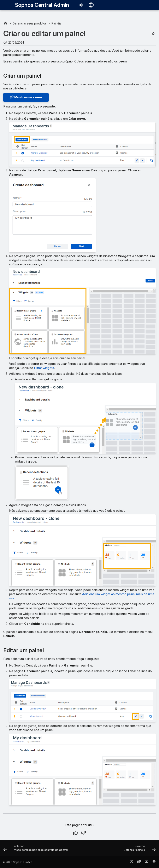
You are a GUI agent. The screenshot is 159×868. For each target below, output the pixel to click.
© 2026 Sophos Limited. (18, 862)
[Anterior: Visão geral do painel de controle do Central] (36, 850)
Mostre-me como (26, 97)
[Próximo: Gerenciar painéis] (139, 850)
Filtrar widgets (44, 368)
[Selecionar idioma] (91, 5)
